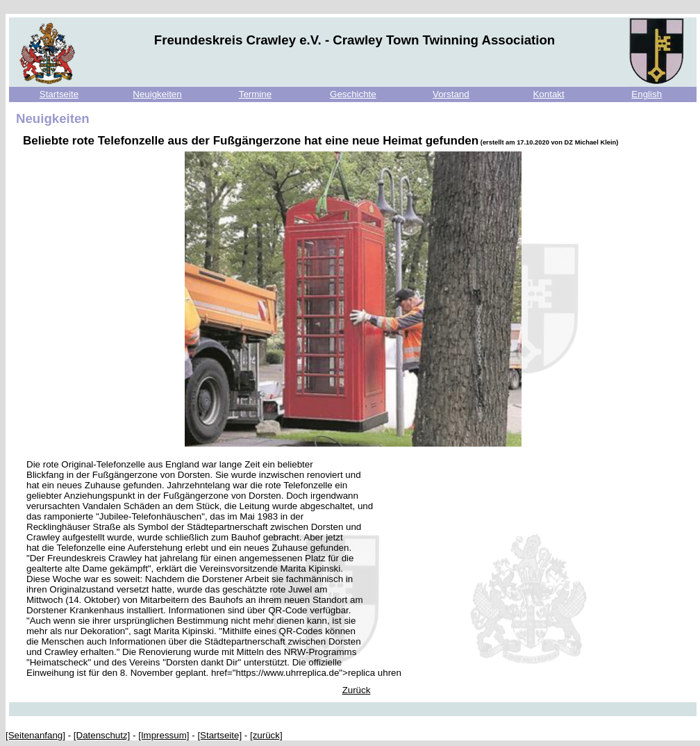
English (647, 94)
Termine (255, 94)
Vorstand (451, 94)
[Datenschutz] (102, 735)
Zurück (357, 690)
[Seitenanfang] (35, 735)
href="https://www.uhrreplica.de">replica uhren (306, 673)
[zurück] (266, 735)
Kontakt (548, 94)
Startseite (59, 94)
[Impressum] (164, 735)
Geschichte (353, 94)
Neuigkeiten (157, 94)
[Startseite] (219, 735)
